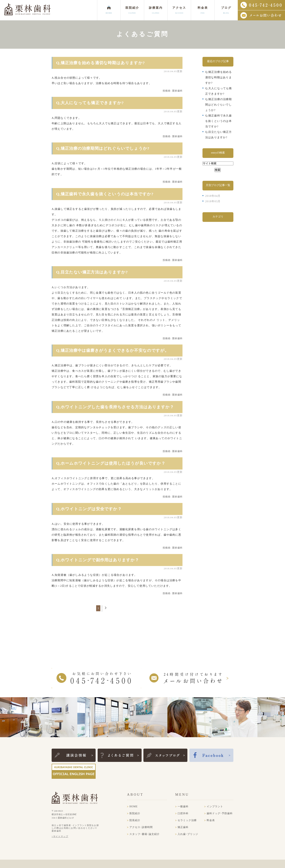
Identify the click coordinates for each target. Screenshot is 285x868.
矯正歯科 (183, 827)
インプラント (215, 806)
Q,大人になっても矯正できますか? (90, 103)
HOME (134, 806)
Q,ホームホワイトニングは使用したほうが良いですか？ (111, 463)
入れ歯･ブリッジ (188, 834)
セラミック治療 (187, 820)
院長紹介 (135, 820)
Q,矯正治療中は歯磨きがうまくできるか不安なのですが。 (113, 350)
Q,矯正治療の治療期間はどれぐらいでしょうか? (103, 148)
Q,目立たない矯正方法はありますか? (92, 272)
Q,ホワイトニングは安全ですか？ (89, 509)
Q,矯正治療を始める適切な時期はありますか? (101, 63)
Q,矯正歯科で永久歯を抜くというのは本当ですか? (105, 194)
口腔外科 (183, 813)
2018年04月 (213, 196)
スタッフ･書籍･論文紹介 (144, 834)
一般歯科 (183, 806)
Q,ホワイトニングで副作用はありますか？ (98, 560)
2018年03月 (213, 201)
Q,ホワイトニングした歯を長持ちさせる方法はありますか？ (115, 407)
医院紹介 (135, 813)
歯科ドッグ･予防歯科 (220, 813)
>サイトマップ (60, 836)
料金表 (211, 820)
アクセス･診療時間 (141, 827)
